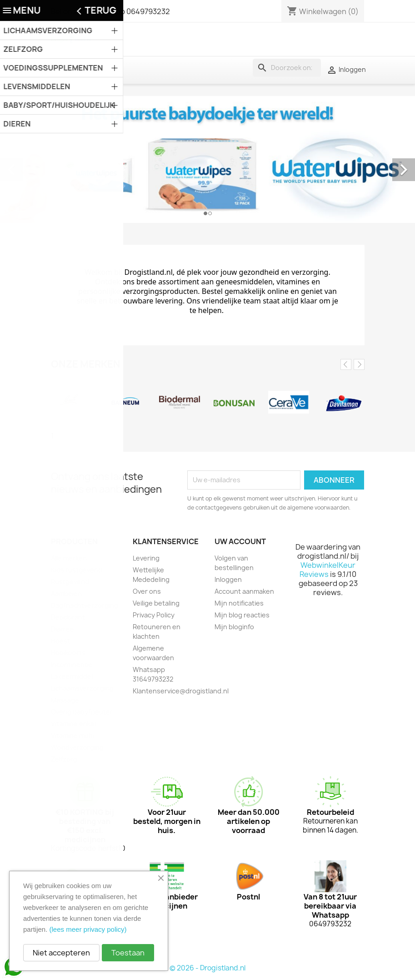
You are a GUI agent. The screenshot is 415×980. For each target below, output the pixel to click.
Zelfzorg (64, 759)
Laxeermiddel (72, 676)
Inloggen (228, 579)
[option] (207, 160)
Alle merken (69, 558)
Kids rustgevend (77, 570)
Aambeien (66, 594)
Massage (65, 700)
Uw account (240, 541)
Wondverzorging (77, 747)
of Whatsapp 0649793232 (125, 11)
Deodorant (68, 617)
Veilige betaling (156, 603)
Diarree (62, 629)
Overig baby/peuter (82, 712)
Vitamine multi (72, 735)
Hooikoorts (68, 653)
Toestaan (128, 953)
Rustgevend (70, 582)
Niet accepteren (61, 953)
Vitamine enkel (73, 724)
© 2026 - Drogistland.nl (207, 968)
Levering (146, 558)
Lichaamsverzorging (82, 688)
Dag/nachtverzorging (85, 605)
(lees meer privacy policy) (88, 929)
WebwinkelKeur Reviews (327, 570)
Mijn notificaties (239, 603)
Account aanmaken (244, 591)
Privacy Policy (154, 615)
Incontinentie (72, 664)
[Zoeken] (287, 68)
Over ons (147, 591)
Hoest (60, 641)
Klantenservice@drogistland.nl (181, 691)
